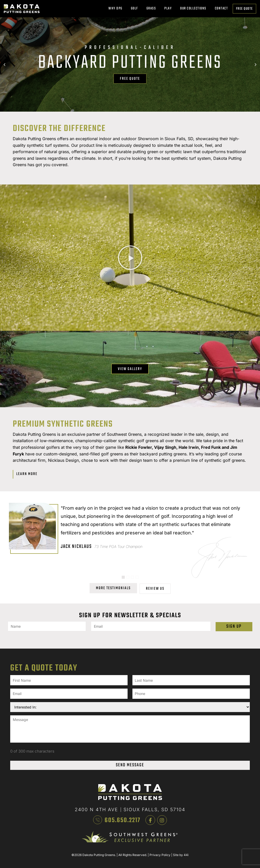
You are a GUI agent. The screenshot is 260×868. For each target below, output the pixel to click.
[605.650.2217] (98, 816)
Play (169, 9)
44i (186, 851)
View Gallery (130, 369)
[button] (4, 64)
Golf (136, 9)
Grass (153, 9)
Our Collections (195, 9)
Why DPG (117, 9)
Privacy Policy (160, 851)
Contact (221, 9)
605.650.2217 (123, 816)
